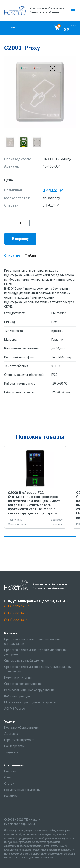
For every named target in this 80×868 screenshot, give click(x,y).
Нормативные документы (22, 790)
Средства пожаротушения (23, 684)
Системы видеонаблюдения (24, 661)
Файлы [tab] (30, 256)
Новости (10, 771)
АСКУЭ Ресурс (15, 709)
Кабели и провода (17, 696)
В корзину (20, 239)
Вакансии (11, 796)
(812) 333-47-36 (17, 613)
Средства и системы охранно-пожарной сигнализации (32, 641)
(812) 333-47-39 (17, 620)
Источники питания (18, 678)
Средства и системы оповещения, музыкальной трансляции (38, 669)
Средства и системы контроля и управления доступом (35, 652)
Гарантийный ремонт (19, 740)
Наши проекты (14, 746)
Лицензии (11, 752)
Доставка (11, 734)
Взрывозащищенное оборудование (29, 690)
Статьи (9, 784)
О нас (8, 777)
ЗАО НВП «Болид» (57, 159)
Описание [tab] (12, 256)
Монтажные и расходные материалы (30, 702)
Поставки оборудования (21, 727)
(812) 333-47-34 (17, 606)
